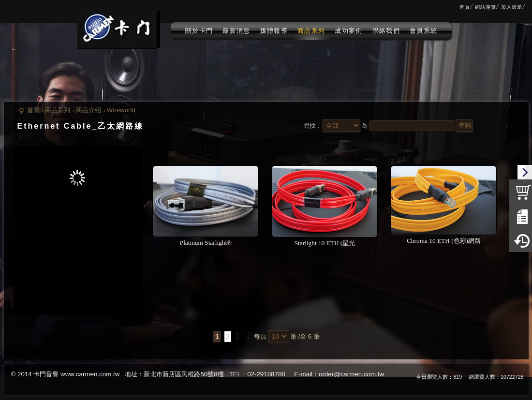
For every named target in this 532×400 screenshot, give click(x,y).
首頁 (33, 110)
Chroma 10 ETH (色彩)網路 (444, 241)
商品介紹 (89, 110)
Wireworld (121, 110)
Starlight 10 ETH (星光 (325, 243)
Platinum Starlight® (206, 243)
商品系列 (58, 110)
